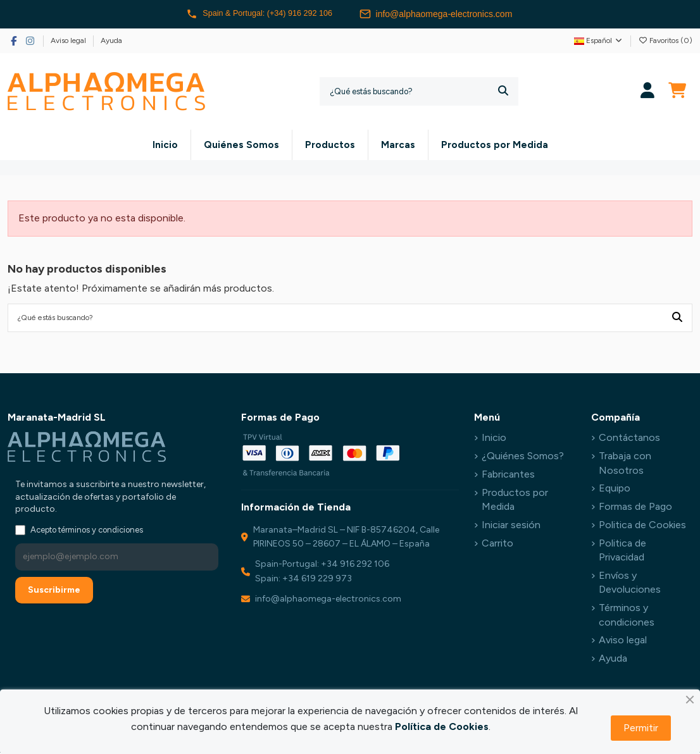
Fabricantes (508, 475)
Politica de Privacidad (622, 551)
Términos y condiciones (627, 616)
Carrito (497, 544)
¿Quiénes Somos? (523, 458)
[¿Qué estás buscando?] (503, 91)
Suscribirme (54, 591)
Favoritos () (665, 40)
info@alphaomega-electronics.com (444, 14)
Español (599, 40)
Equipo (615, 490)
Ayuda (111, 40)
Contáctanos (629, 439)
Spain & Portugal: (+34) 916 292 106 (259, 14)
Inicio (494, 439)
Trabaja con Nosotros (625, 465)
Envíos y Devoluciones (630, 584)
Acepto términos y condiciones (87, 531)
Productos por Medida (515, 501)
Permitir (641, 728)
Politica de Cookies (642, 526)
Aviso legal (69, 40)
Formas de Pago (635, 508)
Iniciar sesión (511, 526)
